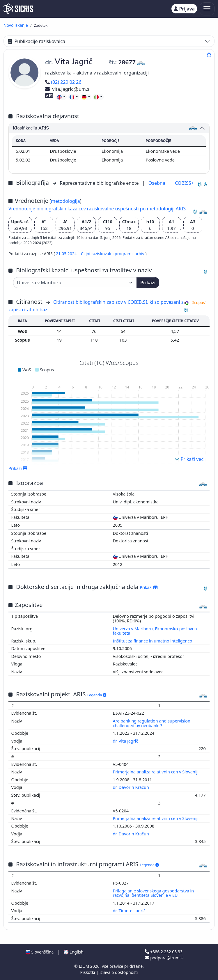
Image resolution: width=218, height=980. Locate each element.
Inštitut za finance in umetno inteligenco (153, 641)
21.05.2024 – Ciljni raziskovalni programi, (95, 254)
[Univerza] (75, 283)
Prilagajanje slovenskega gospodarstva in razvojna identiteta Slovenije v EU (154, 893)
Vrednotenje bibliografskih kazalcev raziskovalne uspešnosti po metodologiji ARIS (97, 209)
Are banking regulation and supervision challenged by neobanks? (152, 723)
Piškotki (88, 972)
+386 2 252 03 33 (164, 952)
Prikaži (148, 283)
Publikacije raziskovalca (37, 41)
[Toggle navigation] (207, 9)
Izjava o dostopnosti (118, 972)
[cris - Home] (18, 9)
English (73, 952)
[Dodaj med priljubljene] (209, 54)
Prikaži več (189, 459)
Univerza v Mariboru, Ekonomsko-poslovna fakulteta (155, 631)
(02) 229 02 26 (63, 82)
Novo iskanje (16, 25)
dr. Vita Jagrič (126, 741)
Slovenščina (40, 952)
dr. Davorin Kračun (132, 787)
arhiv (140, 254)
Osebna (157, 183)
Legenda (97, 695)
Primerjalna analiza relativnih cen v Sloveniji (156, 772)
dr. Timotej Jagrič (130, 911)
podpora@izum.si (164, 958)
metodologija (65, 201)
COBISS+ (184, 183)
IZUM (84, 966)
